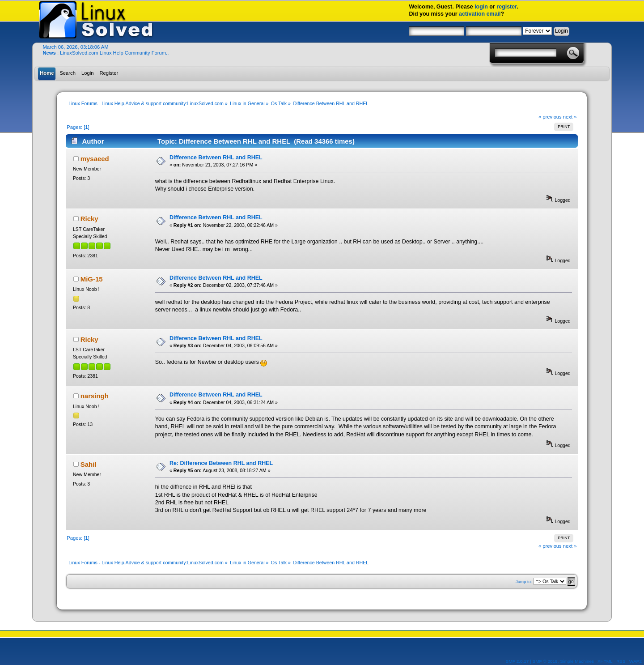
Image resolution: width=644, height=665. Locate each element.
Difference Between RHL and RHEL (216, 158)
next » (570, 117)
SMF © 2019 (545, 661)
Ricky (89, 219)
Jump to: (524, 582)
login (481, 7)
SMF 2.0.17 (517, 661)
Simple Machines (577, 661)
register (506, 7)
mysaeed (95, 159)
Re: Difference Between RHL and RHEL (221, 463)
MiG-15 (92, 279)
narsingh (95, 396)
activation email (480, 14)
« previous (550, 117)
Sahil (89, 464)
